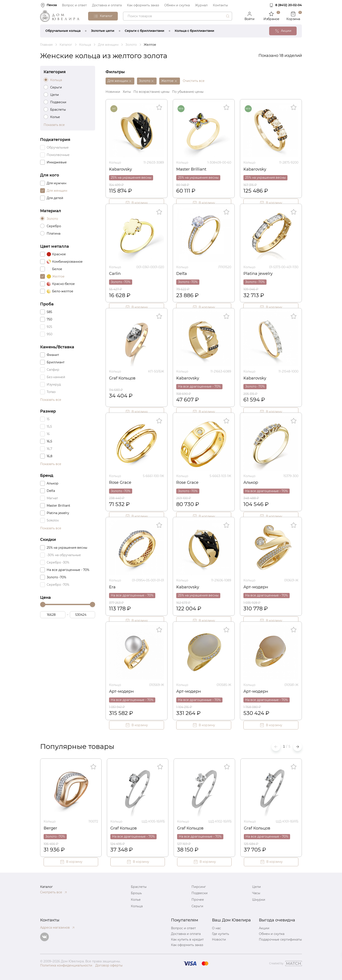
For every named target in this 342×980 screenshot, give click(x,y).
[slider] (43, 604)
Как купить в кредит (187, 939)
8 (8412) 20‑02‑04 (289, 5)
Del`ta (182, 274)
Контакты (220, 5)
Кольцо (115, 162)
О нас (216, 928)
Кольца (137, 906)
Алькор (251, 482)
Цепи (256, 887)
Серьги (197, 906)
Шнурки (259, 900)
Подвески (200, 893)
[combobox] (178, 16)
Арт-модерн (256, 587)
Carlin (115, 274)
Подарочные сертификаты (280, 939)
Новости (219, 939)
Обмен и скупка (177, 5)
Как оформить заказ (143, 5)
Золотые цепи (103, 31)
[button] (298, 747)
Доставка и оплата (107, 5)
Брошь (136, 893)
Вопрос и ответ (74, 5)
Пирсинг (199, 887)
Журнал (201, 5)
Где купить (221, 934)
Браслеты (139, 887)
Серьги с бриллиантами (144, 31)
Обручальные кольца (63, 31)
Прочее (198, 900)
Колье (136, 900)
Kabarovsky (121, 169)
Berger (50, 828)
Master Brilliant (191, 169)
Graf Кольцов (122, 378)
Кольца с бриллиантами (194, 31)
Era (112, 587)
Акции (264, 928)
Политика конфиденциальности (66, 965)
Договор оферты (109, 965)
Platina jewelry (258, 274)
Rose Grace (120, 482)
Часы (256, 893)
